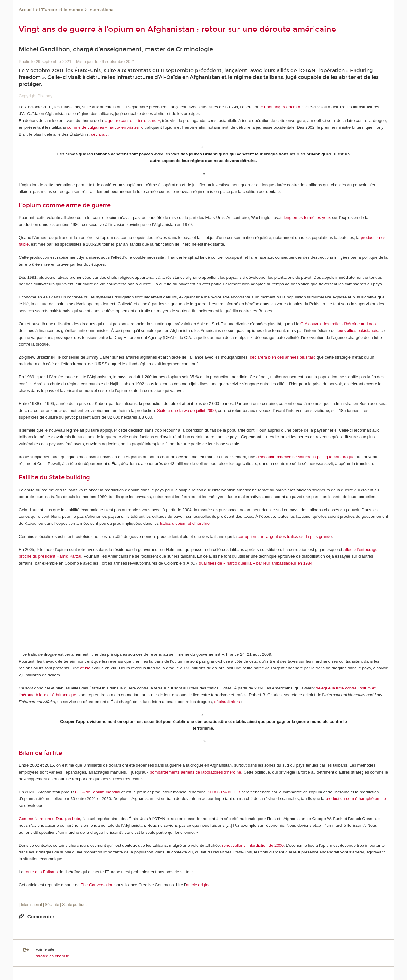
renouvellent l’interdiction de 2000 (253, 845)
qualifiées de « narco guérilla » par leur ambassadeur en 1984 (256, 563)
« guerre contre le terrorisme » (132, 121)
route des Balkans (41, 872)
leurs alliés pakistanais (357, 330)
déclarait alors (227, 702)
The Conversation (97, 885)
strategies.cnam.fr (52, 956)
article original (199, 885)
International (102, 10)
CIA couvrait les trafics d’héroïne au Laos (338, 324)
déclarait (99, 134)
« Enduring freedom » (280, 107)
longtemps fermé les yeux (307, 218)
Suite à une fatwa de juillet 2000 (186, 411)
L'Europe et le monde (61, 10)
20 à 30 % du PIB (224, 792)
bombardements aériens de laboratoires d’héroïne (196, 772)
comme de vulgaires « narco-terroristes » (105, 127)
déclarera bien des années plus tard (283, 357)
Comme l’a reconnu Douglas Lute (49, 819)
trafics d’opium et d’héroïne (185, 523)
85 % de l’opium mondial (98, 792)
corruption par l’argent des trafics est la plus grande (285, 536)
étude (85, 668)
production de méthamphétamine (356, 799)
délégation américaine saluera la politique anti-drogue (305, 457)
